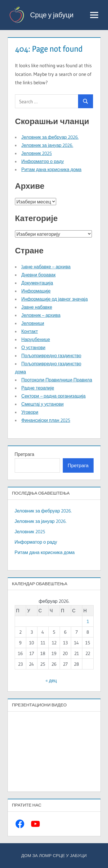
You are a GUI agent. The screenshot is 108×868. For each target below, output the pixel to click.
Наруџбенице (36, 339)
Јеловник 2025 (37, 153)
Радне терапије (38, 388)
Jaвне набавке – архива (46, 267)
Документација (37, 283)
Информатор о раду (43, 161)
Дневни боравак (38, 275)
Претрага (24, 454)
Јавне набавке (37, 307)
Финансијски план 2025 (46, 420)
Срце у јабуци (52, 15)
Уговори (30, 412)
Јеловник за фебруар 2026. (50, 137)
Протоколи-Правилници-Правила (57, 380)
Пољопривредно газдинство (51, 356)
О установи (33, 347)
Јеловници (33, 323)
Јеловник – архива (41, 315)
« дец (51, 680)
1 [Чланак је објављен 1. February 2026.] (88, 621)
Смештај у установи (42, 404)
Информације (36, 291)
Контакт (30, 331)
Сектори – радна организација (53, 396)
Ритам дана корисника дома (51, 169)
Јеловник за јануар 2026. (47, 145)
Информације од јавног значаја (55, 299)
